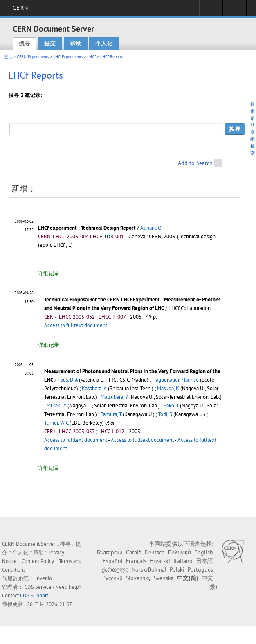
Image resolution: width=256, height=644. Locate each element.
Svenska (164, 578)
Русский (112, 578)
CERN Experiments (33, 57)
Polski (177, 569)
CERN (20, 8)
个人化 (104, 43)
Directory (235, 11)
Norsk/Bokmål (149, 569)
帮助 (76, 43)
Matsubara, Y (114, 397)
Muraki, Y (56, 406)
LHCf (91, 57)
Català (134, 552)
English (204, 552)
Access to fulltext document (76, 325)
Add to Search (195, 163)
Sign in (211, 11)
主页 (8, 57)
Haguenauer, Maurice (175, 380)
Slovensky (138, 578)
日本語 (204, 561)
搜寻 (25, 43)
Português (200, 569)
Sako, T (171, 406)
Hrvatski (160, 561)
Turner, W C (56, 423)
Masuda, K (168, 388)
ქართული (115, 569)
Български (110, 552)
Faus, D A (68, 380)
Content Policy (38, 561)
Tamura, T (111, 414)
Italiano (183, 561)
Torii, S (165, 414)
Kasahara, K (94, 388)
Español (113, 561)
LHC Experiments (68, 57)
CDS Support (34, 595)
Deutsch (155, 552)
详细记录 (49, 273)
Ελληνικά (180, 552)
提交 (50, 43)
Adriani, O (151, 228)
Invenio (44, 578)
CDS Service (38, 587)
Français (136, 561)
